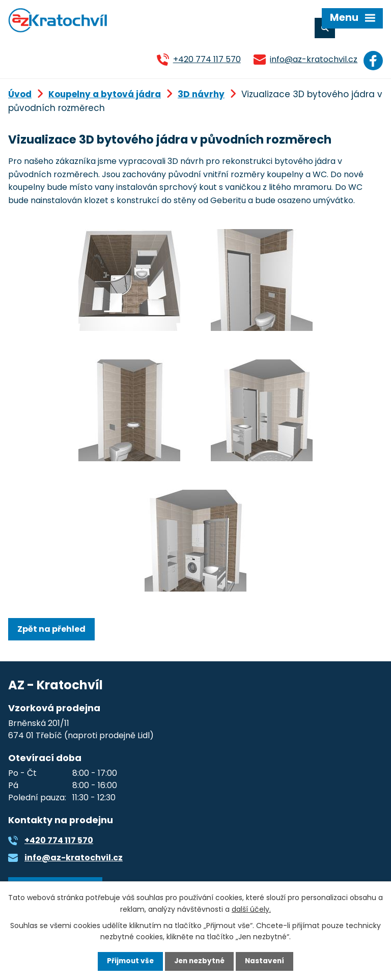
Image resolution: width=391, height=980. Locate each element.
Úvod (20, 93)
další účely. (251, 909)
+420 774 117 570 (204, 59)
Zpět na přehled (51, 628)
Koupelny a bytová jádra (105, 93)
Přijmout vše (128, 961)
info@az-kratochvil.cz (312, 59)
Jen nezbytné (199, 961)
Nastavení (267, 961)
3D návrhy (201, 93)
